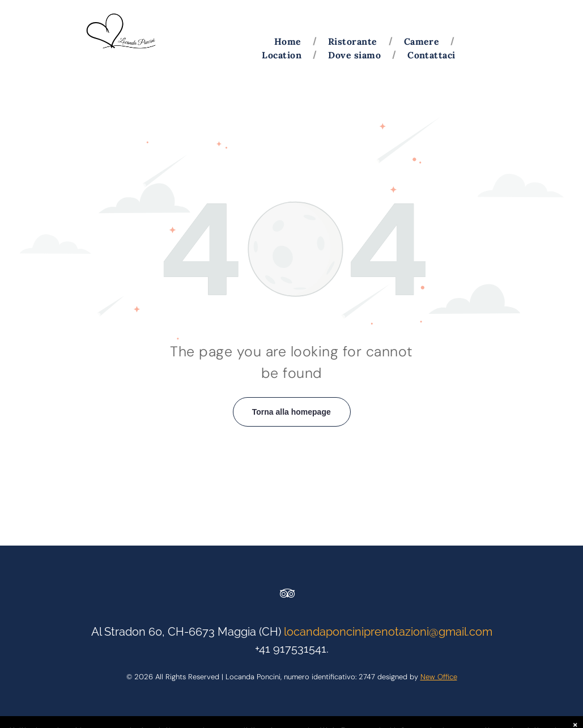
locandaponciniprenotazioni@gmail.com (388, 632)
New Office (439, 677)
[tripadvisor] (287, 595)
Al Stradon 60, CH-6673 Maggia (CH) (186, 632)
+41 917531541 (291, 649)
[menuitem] (290, 41)
